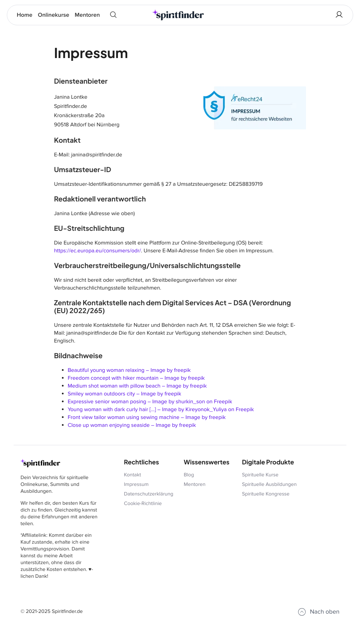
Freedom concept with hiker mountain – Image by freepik (136, 378)
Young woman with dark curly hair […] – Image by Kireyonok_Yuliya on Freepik (161, 409)
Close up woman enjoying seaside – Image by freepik (132, 425)
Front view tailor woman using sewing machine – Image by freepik (147, 417)
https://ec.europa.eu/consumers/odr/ (97, 251)
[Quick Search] (113, 15)
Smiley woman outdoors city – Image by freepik (124, 394)
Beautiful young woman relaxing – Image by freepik (129, 370)
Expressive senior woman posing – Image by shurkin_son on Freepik (150, 402)
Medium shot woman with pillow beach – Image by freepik (137, 386)
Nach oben (318, 612)
